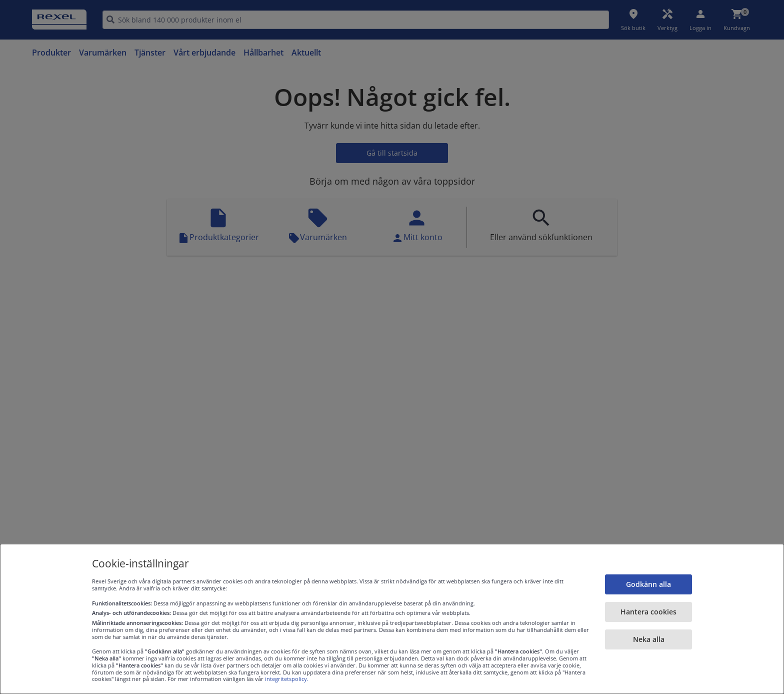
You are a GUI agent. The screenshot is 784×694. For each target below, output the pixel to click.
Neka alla (649, 639)
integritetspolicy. (287, 679)
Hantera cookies (648, 612)
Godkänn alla (648, 584)
